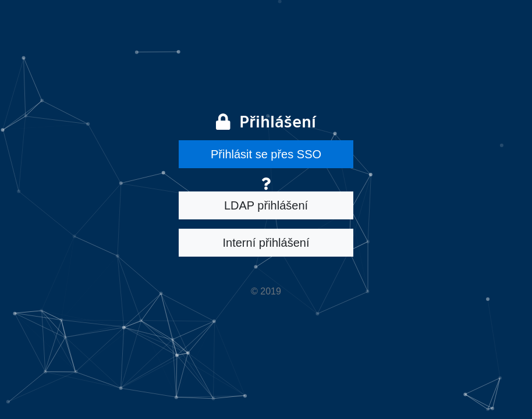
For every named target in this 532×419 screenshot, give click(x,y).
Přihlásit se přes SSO (266, 154)
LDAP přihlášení (266, 205)
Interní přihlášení (266, 243)
